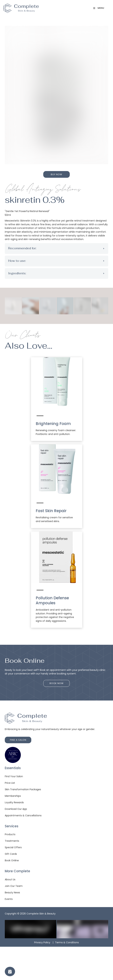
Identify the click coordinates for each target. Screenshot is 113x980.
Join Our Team (14, 886)
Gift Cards (11, 854)
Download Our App (16, 809)
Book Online (12, 860)
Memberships (13, 796)
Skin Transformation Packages (23, 789)
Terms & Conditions (67, 942)
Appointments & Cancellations (23, 815)
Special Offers (13, 847)
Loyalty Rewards (14, 802)
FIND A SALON (13, 739)
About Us (10, 879)
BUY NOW (56, 173)
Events (9, 899)
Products (10, 834)
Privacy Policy (42, 942)
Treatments (12, 841)
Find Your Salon (14, 776)
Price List (10, 783)
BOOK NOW (57, 682)
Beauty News (12, 892)
